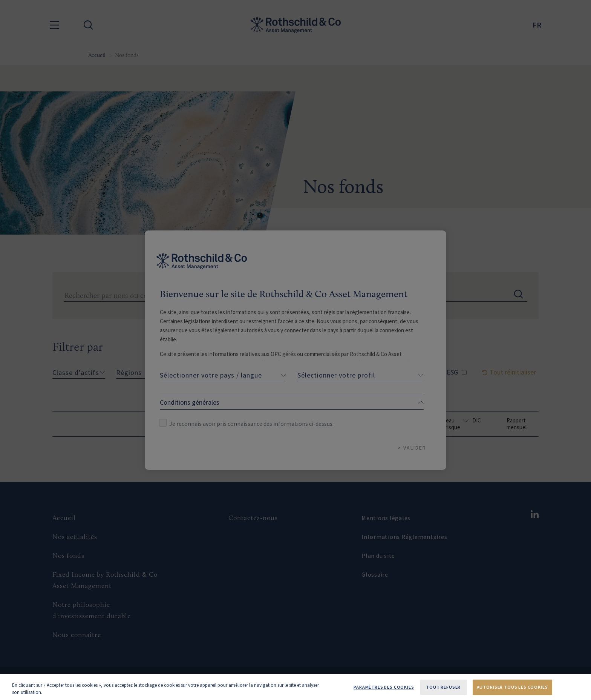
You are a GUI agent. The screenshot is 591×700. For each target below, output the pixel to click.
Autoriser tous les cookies (512, 687)
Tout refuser (443, 687)
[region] (295, 687)
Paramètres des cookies (384, 687)
